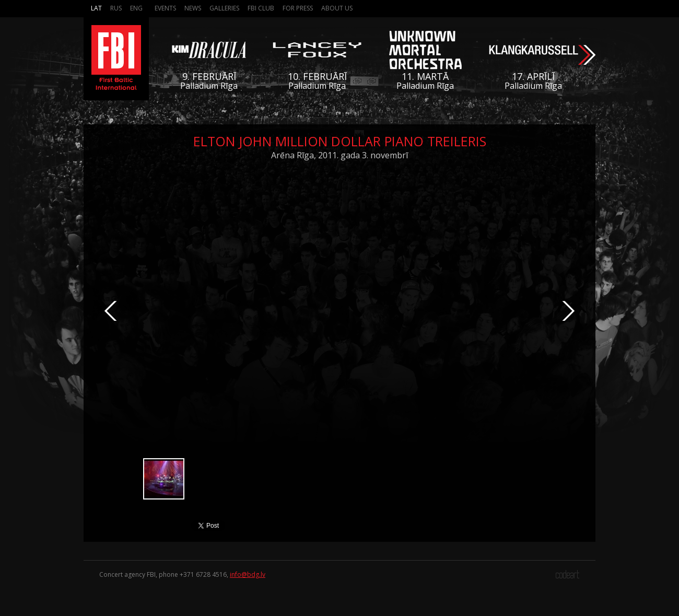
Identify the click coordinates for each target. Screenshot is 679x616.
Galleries (224, 8)
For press (298, 8)
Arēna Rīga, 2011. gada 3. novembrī (340, 155)
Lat (96, 8)
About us (337, 8)
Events (165, 8)
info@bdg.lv (248, 574)
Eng (136, 8)
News (193, 8)
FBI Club (261, 8)
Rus (116, 8)
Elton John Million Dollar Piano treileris (340, 141)
